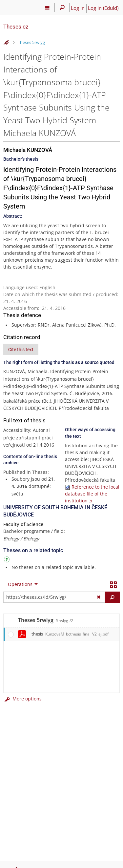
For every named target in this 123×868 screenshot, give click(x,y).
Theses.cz (16, 27)
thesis (70, 634)
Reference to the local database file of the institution (92, 494)
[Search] (62, 8)
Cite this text (21, 350)
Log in (78, 8)
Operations (20, 584)
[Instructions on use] (8, 561)
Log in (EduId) (103, 8)
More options (22, 699)
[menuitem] (21, 584)
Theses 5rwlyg (31, 42)
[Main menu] (47, 8)
